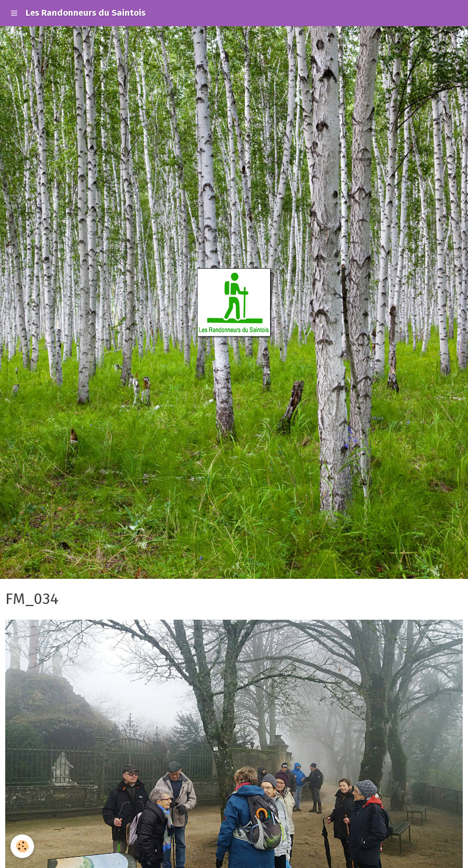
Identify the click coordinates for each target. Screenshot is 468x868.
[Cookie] (22, 846)
